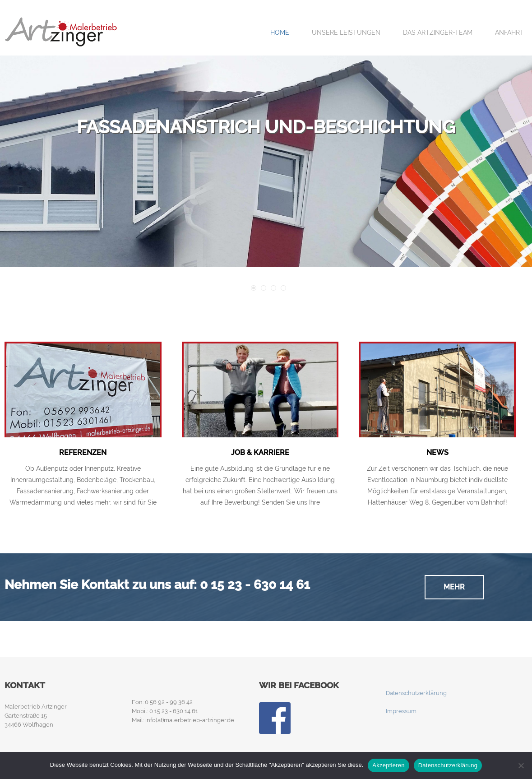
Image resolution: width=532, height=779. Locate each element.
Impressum (401, 711)
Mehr (454, 587)
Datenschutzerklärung (416, 693)
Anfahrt (509, 32)
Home (280, 32)
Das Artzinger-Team (438, 32)
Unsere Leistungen (346, 32)
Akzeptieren (388, 765)
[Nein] (521, 765)
